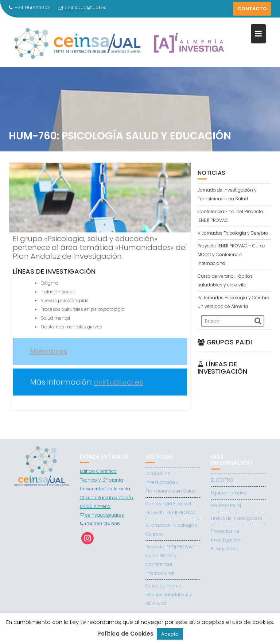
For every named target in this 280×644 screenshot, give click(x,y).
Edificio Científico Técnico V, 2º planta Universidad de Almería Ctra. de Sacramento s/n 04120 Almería (106, 489)
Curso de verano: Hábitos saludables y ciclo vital (169, 595)
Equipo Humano (229, 493)
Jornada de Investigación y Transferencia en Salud (171, 482)
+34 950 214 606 (100, 524)
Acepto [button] (170, 634)
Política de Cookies (125, 634)
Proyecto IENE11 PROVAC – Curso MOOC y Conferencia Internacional (232, 254)
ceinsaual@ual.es (82, 7)
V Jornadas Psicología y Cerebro (233, 233)
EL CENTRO (222, 480)
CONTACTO (252, 9)
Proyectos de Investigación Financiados (226, 540)
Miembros (49, 351)
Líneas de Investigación (237, 518)
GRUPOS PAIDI (226, 506)
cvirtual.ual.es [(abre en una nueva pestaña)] (118, 382)
